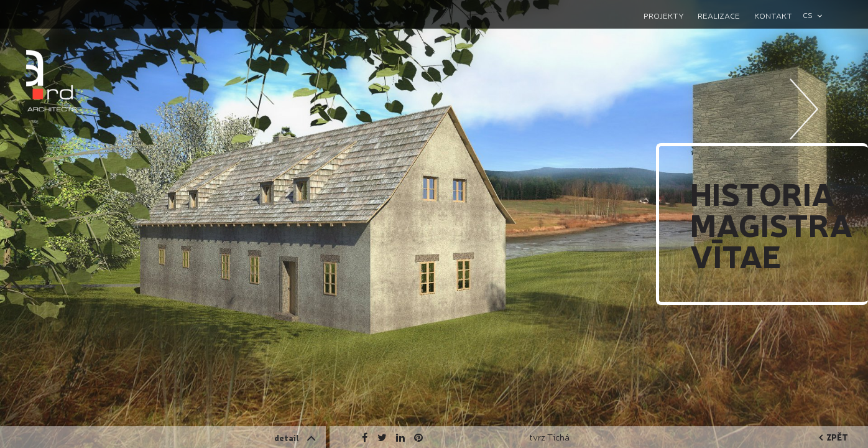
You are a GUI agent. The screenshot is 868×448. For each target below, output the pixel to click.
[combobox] (818, 15)
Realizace (719, 15)
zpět (833, 437)
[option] (434, 224)
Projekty (664, 15)
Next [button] (804, 146)
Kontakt (773, 15)
